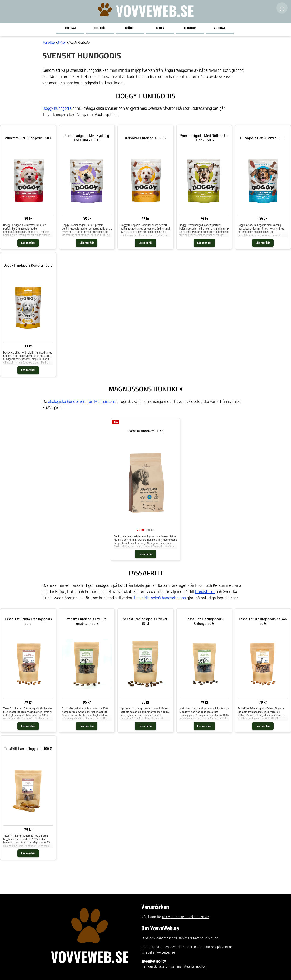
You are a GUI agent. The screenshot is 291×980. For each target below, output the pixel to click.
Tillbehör (100, 28)
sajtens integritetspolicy (188, 966)
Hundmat (70, 28)
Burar (160, 28)
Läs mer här (28, 243)
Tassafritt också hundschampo (160, 598)
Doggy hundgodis (57, 108)
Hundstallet (205, 592)
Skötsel (130, 28)
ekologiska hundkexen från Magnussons (82, 401)
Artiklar (220, 28)
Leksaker (190, 28)
